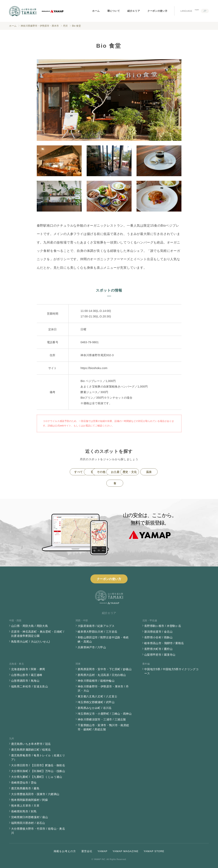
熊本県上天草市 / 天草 (25, 806)
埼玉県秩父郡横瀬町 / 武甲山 (96, 702)
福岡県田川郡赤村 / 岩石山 (28, 823)
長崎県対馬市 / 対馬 (24, 811)
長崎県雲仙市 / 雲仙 (24, 783)
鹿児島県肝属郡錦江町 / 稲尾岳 (31, 750)
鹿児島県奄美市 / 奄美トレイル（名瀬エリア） (38, 757)
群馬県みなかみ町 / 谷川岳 (95, 708)
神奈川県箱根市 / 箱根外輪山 (96, 681)
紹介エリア (134, 11)
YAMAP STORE (154, 851)
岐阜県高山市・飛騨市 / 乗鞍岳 (164, 643)
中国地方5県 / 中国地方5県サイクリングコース (171, 671)
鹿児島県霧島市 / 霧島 (25, 788)
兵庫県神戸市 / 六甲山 (92, 647)
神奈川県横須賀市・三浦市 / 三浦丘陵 (102, 719)
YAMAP (103, 851)
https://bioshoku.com (94, 368)
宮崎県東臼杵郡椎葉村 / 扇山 (30, 817)
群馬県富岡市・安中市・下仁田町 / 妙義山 (105, 669)
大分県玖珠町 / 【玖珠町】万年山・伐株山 (38, 771)
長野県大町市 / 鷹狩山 (158, 649)
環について (114, 11)
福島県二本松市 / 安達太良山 (30, 686)
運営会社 (87, 851)
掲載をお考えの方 (65, 851)
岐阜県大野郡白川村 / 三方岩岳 (97, 632)
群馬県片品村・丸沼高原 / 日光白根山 (102, 675)
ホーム (96, 11)
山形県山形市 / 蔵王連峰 (27, 675)
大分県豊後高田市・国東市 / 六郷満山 (35, 794)
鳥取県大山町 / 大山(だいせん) (31, 642)
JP (205, 11)
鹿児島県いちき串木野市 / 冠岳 (31, 744)
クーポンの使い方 (157, 11)
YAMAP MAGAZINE (125, 851)
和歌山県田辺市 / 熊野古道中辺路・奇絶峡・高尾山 (103, 639)
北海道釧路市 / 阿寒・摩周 (28, 669)
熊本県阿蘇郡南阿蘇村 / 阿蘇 (30, 800)
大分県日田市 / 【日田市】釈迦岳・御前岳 (38, 765)
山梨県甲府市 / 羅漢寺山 (160, 655)
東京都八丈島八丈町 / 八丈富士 (97, 696)
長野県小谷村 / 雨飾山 (158, 637)
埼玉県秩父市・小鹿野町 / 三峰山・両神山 (105, 714)
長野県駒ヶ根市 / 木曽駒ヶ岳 (163, 626)
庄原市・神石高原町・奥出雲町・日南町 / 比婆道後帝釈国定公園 (38, 634)
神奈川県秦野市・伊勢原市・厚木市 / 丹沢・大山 (103, 689)
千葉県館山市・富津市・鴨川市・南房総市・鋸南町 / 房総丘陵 (103, 727)
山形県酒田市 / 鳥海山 (25, 681)
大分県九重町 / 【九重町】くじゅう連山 (37, 777)
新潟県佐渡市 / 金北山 (158, 632)
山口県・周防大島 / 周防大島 (30, 626)
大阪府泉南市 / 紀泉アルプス (96, 626)
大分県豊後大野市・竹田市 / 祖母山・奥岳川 (38, 831)
